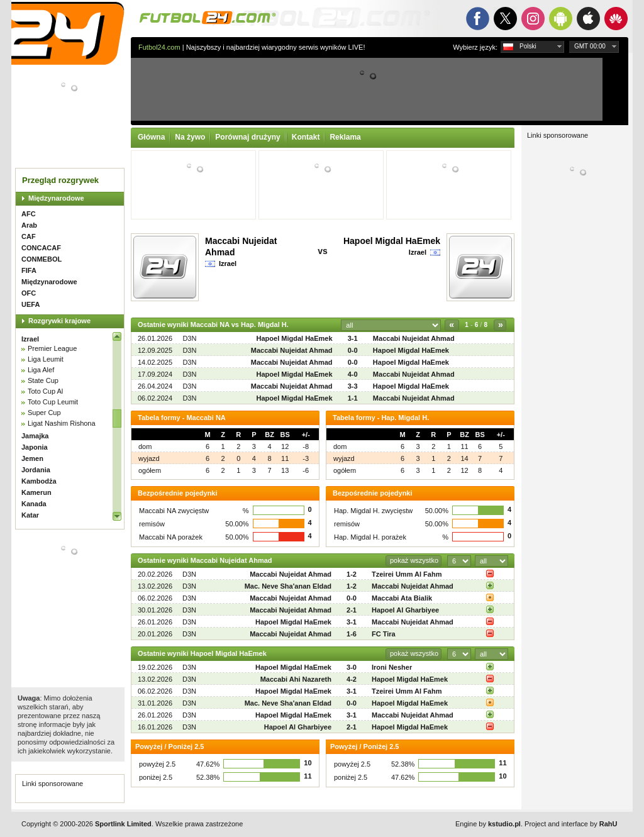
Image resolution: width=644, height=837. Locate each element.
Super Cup (44, 413)
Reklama (345, 137)
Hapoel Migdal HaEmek (392, 241)
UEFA (31, 304)
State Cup (43, 380)
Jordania (36, 470)
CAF (29, 236)
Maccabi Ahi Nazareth (296, 679)
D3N (189, 338)
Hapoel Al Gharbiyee (405, 610)
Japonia (35, 447)
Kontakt (306, 137)
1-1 (353, 398)
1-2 (352, 574)
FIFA (29, 270)
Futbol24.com (159, 47)
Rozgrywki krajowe (59, 321)
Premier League (52, 348)
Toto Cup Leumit (53, 402)
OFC (29, 293)
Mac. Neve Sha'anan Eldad (288, 586)
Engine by (488, 824)
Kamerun (36, 492)
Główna (151, 137)
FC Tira (384, 634)
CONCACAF (41, 248)
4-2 (352, 679)
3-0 (352, 667)
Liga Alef (41, 370)
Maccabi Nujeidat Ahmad (414, 338)
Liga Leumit (46, 359)
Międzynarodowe (56, 198)
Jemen (32, 458)
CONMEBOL (42, 259)
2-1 (352, 610)
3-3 (353, 386)
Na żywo (190, 137)
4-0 (353, 374)
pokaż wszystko (414, 560)
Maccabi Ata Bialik (402, 598)
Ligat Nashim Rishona (62, 423)
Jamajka (35, 436)
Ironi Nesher (392, 667)
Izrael (30, 339)
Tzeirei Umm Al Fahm (407, 574)
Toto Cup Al (45, 391)
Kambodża (39, 481)
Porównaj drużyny (247, 137)
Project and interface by (571, 824)
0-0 (353, 350)
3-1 (353, 338)
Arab (29, 225)
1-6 (352, 634)
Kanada (34, 504)
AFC (29, 214)
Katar (30, 515)
